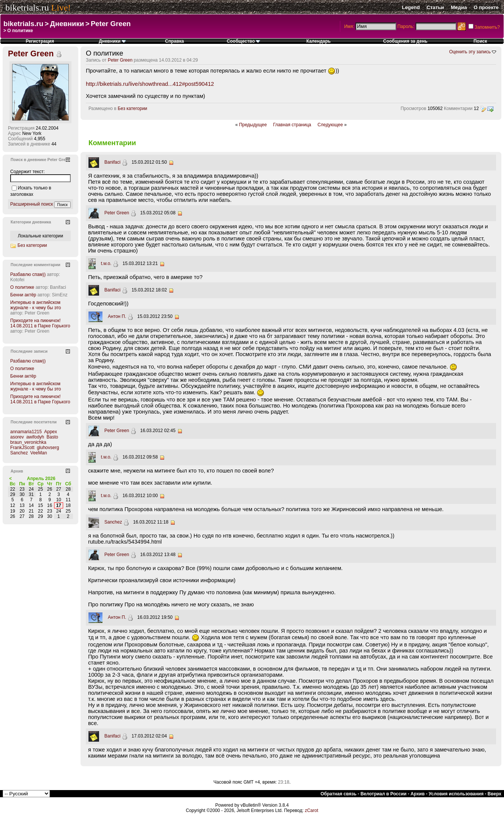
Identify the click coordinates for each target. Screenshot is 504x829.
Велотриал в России (383, 794)
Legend (411, 7)
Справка (175, 41)
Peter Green (111, 24)
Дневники (67, 24)
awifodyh (35, 437)
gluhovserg (48, 448)
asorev (17, 437)
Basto (52, 437)
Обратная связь (339, 794)
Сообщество (244, 41)
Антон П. (117, 316)
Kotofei (17, 280)
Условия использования (456, 794)
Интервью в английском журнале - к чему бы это (36, 305)
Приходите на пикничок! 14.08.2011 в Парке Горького (40, 323)
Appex (51, 432)
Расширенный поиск (32, 204)
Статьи (435, 7)
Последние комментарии (36, 265)
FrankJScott (22, 448)
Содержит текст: (27, 172)
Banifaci (112, 162)
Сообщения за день (405, 41)
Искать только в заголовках (31, 191)
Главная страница (292, 125)
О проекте (486, 7)
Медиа (459, 7)
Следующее (330, 125)
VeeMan (39, 453)
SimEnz (60, 295)
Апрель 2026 (41, 479)
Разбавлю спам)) (28, 274)
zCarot (311, 810)
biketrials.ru (27, 8)
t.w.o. (106, 263)
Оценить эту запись (470, 52)
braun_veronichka (28, 442)
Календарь (319, 41)
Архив (418, 794)
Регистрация (40, 41)
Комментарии (458, 108)
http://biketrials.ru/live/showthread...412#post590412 (150, 84)
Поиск (480, 41)
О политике (22, 287)
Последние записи (29, 351)
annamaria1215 (26, 432)
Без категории (132, 108)
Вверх (495, 794)
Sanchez (113, 522)
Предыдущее (253, 125)
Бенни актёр (23, 295)
